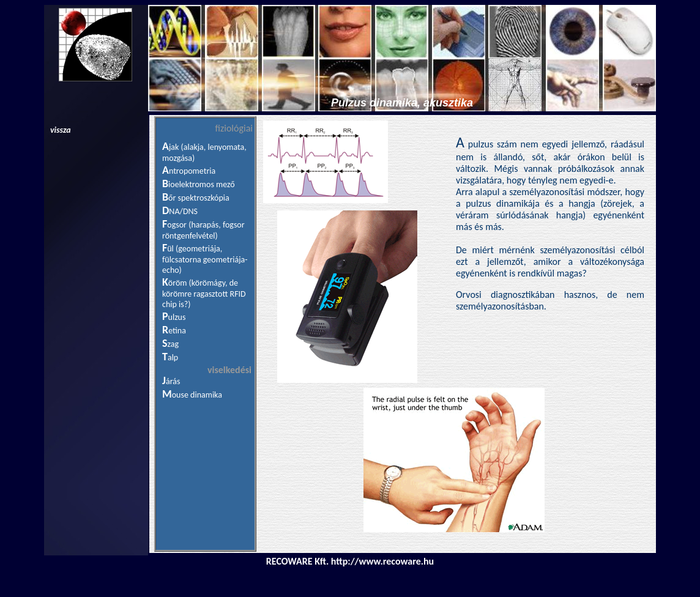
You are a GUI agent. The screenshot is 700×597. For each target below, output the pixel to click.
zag (173, 344)
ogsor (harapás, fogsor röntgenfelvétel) (203, 230)
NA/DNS (183, 211)
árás (173, 381)
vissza (61, 130)
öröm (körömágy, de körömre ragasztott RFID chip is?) (204, 294)
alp (173, 358)
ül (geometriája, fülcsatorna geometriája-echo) (205, 259)
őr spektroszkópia (199, 198)
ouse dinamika (197, 395)
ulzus (177, 317)
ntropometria (192, 171)
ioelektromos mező (202, 184)
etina (177, 331)
